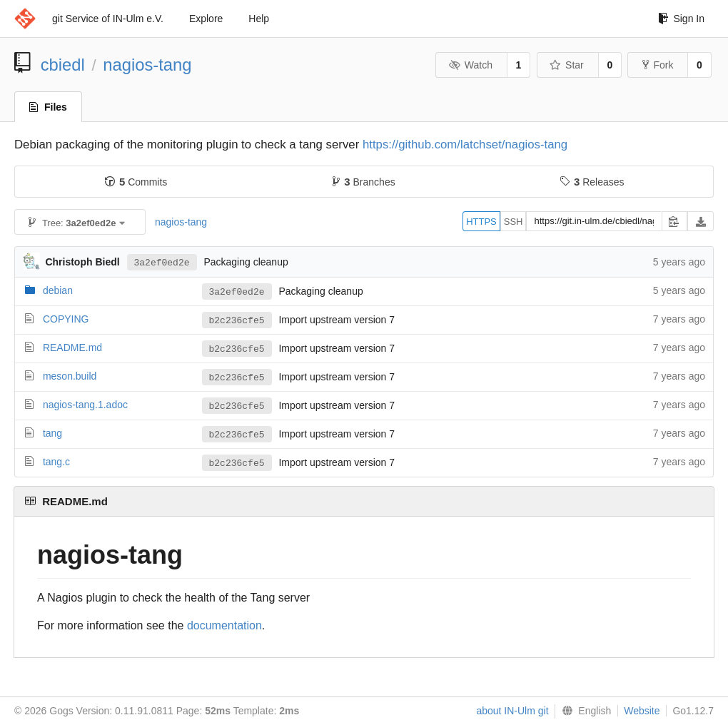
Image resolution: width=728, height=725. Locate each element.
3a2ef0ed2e (162, 262)
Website (642, 711)
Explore (206, 19)
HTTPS (481, 222)
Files (48, 107)
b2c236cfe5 (237, 320)
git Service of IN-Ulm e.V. (108, 19)
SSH (514, 222)
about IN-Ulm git (512, 711)
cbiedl (63, 65)
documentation (224, 625)
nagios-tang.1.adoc (85, 405)
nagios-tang (147, 65)
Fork (658, 65)
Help (259, 19)
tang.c (56, 462)
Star (567, 65)
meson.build (70, 376)
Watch (470, 65)
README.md (72, 348)
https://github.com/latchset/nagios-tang (465, 145)
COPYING (66, 319)
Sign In (681, 19)
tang (52, 433)
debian (58, 290)
